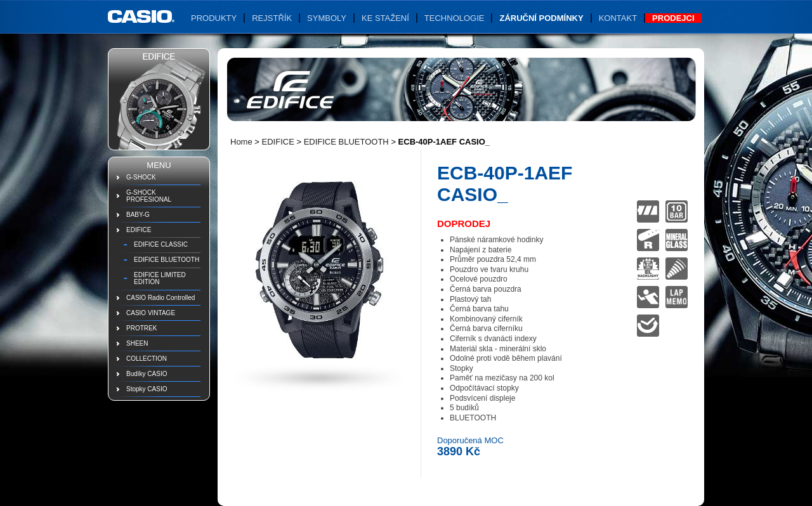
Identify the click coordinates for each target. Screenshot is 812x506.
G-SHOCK (141, 177)
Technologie (455, 18)
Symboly (327, 18)
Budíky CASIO (147, 374)
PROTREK (141, 328)
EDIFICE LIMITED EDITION (160, 278)
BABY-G (138, 215)
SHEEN (137, 343)
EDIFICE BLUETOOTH (167, 260)
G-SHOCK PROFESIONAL (149, 196)
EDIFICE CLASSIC (161, 244)
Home (241, 142)
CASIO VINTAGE (151, 313)
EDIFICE (139, 230)
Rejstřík (272, 18)
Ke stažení (385, 18)
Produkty (214, 18)
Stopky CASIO (147, 389)
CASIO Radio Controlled (160, 298)
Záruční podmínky (541, 18)
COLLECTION (147, 359)
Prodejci (673, 18)
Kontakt (618, 18)
